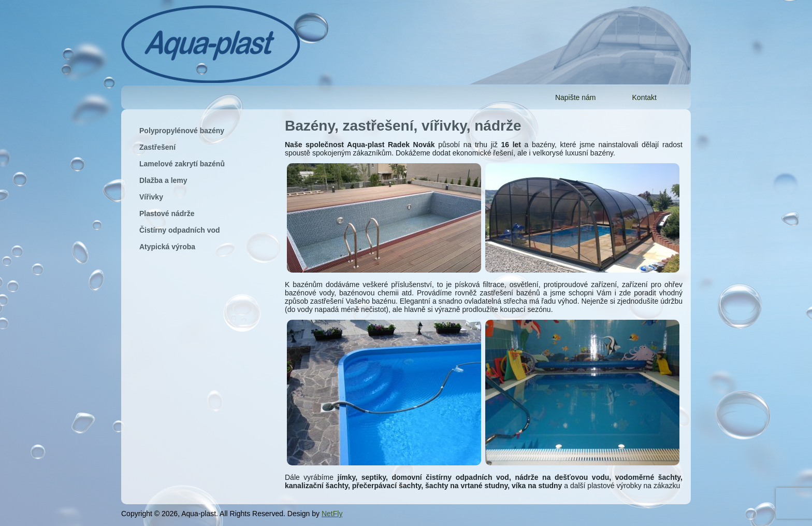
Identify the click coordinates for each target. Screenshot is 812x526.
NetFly (332, 514)
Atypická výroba (167, 247)
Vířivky (151, 197)
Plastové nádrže (167, 214)
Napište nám (576, 97)
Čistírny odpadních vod (180, 230)
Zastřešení (157, 147)
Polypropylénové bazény (182, 131)
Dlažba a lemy (163, 180)
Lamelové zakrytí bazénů (182, 164)
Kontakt (644, 97)
